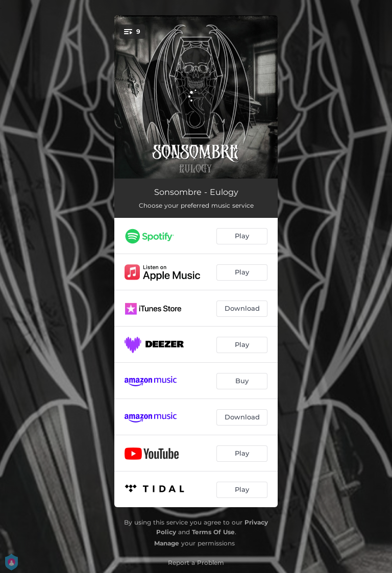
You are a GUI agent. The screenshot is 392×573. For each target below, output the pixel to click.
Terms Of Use (213, 532)
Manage (167, 543)
